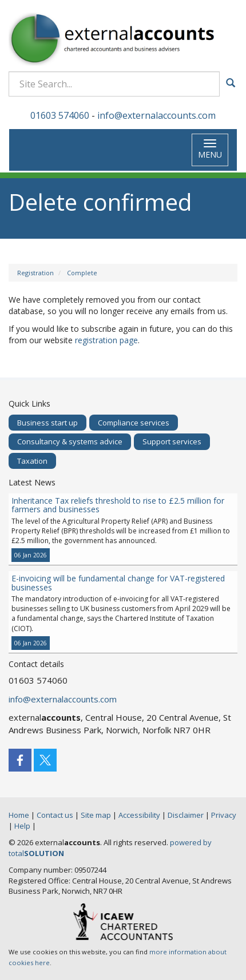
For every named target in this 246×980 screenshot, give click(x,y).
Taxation (32, 461)
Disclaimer (186, 815)
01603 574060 (60, 115)
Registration (35, 273)
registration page (106, 340)
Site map (96, 815)
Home (19, 815)
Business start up (47, 423)
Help (22, 826)
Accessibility (139, 815)
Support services (172, 441)
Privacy (224, 815)
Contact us (55, 815)
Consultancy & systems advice (70, 441)
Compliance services (134, 423)
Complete (82, 273)
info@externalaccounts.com (156, 115)
